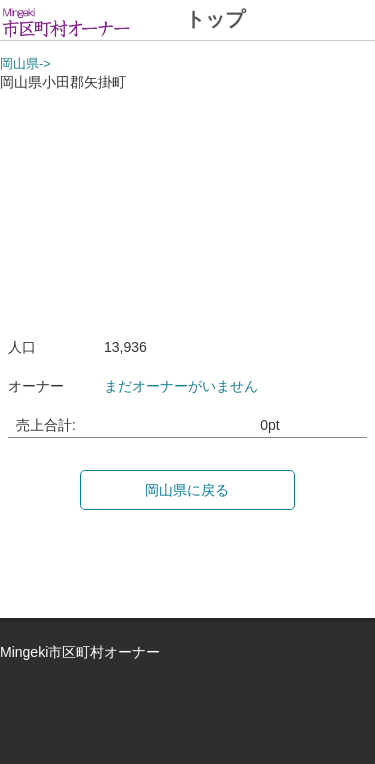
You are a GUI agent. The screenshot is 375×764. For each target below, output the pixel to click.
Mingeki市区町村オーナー (80, 652)
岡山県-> (25, 64)
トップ (215, 19)
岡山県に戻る (187, 490)
